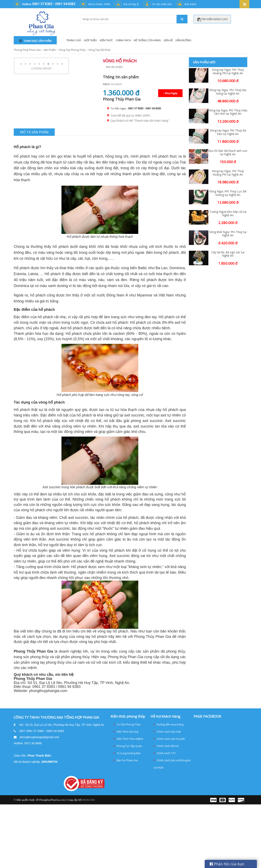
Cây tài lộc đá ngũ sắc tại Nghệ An (228, 254)
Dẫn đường (183, 40)
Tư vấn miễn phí (162, 4)
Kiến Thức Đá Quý (128, 732)
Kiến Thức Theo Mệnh (130, 739)
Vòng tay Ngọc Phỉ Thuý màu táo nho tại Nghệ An (228, 112)
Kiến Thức (106, 40)
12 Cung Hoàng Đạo (129, 753)
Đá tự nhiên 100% (99, 4)
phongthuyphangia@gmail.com (39, 737)
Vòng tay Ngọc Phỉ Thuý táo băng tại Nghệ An (228, 92)
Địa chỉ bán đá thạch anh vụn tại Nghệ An (228, 153)
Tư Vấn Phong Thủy (129, 724)
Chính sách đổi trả (168, 746)
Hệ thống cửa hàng (147, 40)
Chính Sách (123, 40)
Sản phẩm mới (204, 62)
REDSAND (88, 800)
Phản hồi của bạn (227, 864)
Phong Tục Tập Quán (129, 746)
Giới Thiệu (90, 40)
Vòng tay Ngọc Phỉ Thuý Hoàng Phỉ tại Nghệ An (228, 72)
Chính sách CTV (166, 753)
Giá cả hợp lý (131, 4)
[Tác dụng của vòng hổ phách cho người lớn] (108, 499)
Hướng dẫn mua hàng (170, 724)
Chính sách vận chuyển (171, 739)
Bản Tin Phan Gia (127, 760)
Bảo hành (191, 4)
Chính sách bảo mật (169, 732)
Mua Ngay (170, 93)
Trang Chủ (74, 40)
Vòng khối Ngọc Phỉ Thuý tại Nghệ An (228, 234)
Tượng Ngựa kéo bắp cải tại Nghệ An (228, 214)
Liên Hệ (168, 40)
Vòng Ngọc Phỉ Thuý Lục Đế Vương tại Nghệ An (228, 193)
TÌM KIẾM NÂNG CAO (212, 19)
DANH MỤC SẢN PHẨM (35, 41)
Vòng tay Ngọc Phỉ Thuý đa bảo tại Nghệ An (228, 132)
